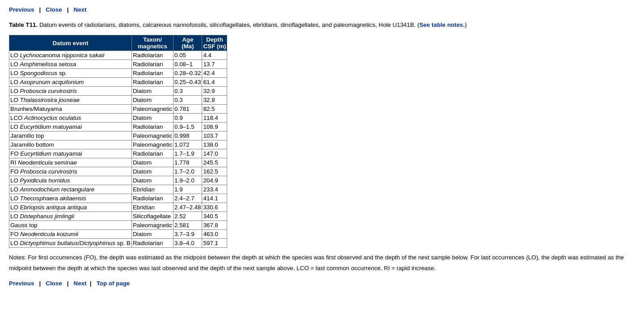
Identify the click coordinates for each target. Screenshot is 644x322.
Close (54, 10)
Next (80, 10)
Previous (21, 10)
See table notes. (442, 25)
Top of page (112, 283)
